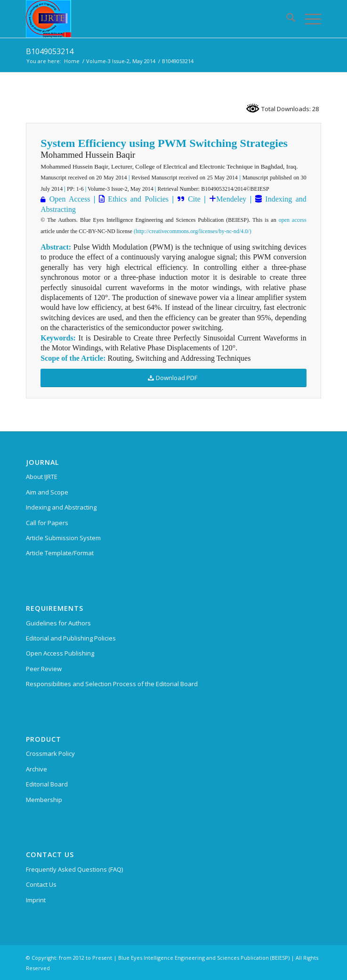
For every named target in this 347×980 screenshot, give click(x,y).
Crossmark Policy (50, 753)
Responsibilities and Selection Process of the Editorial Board (112, 684)
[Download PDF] (173, 378)
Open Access (70, 199)
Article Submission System (63, 538)
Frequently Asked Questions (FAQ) (74, 869)
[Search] (286, 19)
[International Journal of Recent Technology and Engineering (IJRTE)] (144, 19)
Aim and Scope (47, 492)
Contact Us (41, 884)
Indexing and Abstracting (61, 507)
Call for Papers (47, 523)
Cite (194, 199)
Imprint (36, 900)
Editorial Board (47, 784)
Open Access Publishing (60, 653)
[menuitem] (286, 19)
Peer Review (44, 669)
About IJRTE (42, 477)
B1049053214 (50, 51)
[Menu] (308, 19)
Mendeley (231, 199)
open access (293, 220)
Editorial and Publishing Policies (71, 638)
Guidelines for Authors (58, 623)
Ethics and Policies (137, 199)
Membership (44, 800)
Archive (36, 769)
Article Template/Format (60, 553)
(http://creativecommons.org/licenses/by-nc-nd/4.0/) (193, 231)
